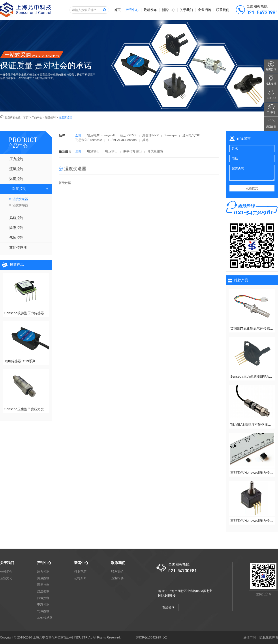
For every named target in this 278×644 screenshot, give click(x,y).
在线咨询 (168, 607)
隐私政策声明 (269, 637)
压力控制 (16, 159)
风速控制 (16, 218)
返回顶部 (271, 127)
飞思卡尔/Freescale (89, 141)
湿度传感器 (20, 205)
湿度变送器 (20, 199)
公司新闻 (80, 578)
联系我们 (223, 10)
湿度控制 (50, 117)
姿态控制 (16, 228)
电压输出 (111, 153)
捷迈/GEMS (128, 137)
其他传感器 (18, 248)
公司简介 (6, 572)
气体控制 (16, 238)
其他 (145, 141)
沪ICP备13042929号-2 (151, 637)
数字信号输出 (133, 153)
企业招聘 (205, 10)
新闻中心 (168, 10)
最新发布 (150, 10)
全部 (78, 137)
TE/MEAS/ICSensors (122, 141)
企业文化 (6, 578)
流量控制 (16, 169)
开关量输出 (155, 153)
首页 (117, 10)
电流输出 (93, 153)
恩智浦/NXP (151, 137)
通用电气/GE (191, 137)
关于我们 (186, 10)
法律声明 (250, 637)
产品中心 (132, 10)
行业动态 (80, 572)
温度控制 (16, 179)
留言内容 (252, 173)
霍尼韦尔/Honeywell (101, 137)
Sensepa (170, 137)
